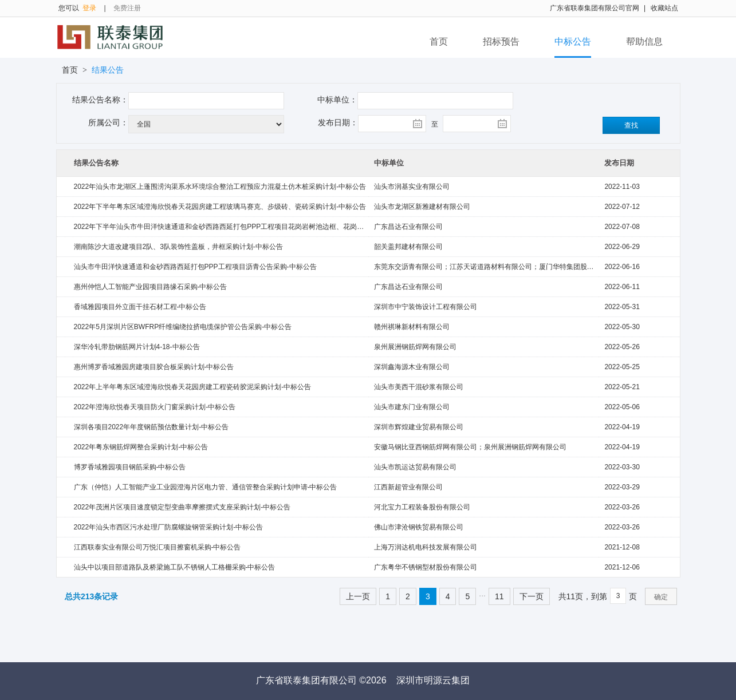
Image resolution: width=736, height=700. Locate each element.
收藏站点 (664, 8)
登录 (89, 8)
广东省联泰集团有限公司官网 (595, 8)
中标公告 (573, 41)
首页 (439, 41)
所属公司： (108, 122)
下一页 (532, 596)
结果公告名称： (100, 100)
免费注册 (127, 8)
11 (499, 596)
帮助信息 (644, 41)
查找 (631, 125)
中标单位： (337, 100)
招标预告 (501, 41)
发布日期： (338, 122)
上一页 (358, 596)
